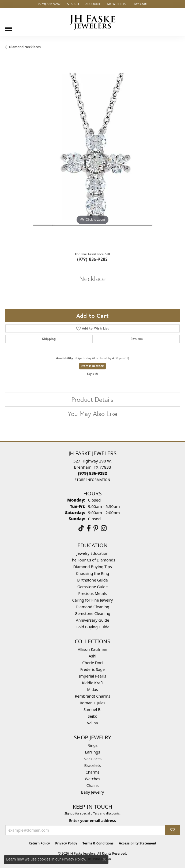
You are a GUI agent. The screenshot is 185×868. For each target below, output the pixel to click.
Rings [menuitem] (92, 745)
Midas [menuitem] (92, 689)
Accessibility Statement (138, 843)
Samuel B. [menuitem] (92, 710)
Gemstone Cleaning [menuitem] (92, 613)
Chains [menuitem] (93, 785)
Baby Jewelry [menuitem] (92, 792)
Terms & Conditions (98, 843)
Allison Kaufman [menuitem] (93, 649)
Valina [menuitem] (92, 723)
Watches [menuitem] (92, 779)
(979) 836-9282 (92, 259)
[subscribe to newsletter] (172, 830)
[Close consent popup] (104, 859)
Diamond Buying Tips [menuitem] (92, 567)
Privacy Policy (66, 843)
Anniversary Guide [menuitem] (92, 620)
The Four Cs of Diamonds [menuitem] (93, 560)
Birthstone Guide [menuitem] (92, 580)
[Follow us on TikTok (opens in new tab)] (81, 528)
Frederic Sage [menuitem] (92, 669)
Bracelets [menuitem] (92, 765)
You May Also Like (92, 414)
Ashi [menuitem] (92, 656)
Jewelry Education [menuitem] (92, 553)
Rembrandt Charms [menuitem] (92, 696)
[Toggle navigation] (9, 27)
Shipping (49, 339)
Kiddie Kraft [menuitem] (92, 683)
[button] (72, 4)
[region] (92, 153)
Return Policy (39, 843)
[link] (49, 4)
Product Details (92, 399)
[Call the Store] (92, 473)
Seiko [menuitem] (92, 716)
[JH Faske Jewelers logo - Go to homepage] (93, 22)
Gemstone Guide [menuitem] (93, 587)
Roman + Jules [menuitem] (92, 703)
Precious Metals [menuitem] (92, 593)
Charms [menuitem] (92, 772)
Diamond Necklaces (25, 47)
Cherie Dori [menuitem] (92, 663)
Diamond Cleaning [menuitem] (92, 607)
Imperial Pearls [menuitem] (93, 676)
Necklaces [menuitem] (92, 759)
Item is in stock (93, 366)
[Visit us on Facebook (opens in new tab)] (89, 528)
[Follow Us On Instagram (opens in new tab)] (104, 528)
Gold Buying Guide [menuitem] (92, 627)
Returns (137, 339)
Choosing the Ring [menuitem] (93, 573)
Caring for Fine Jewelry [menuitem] (93, 600)
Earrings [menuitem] (92, 752)
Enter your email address (92, 821)
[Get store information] (92, 480)
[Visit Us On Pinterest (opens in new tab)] (96, 528)
